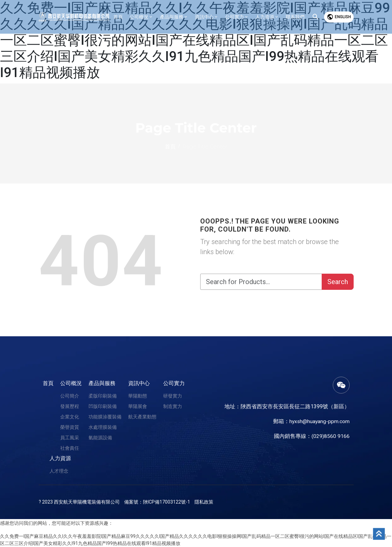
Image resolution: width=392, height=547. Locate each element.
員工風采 (70, 438)
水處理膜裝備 (103, 427)
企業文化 (70, 417)
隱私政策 (204, 502)
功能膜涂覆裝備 (105, 417)
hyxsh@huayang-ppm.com (319, 421)
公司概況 (71, 383)
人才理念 (59, 471)
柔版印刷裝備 (103, 396)
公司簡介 (70, 396)
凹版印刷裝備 (103, 406)
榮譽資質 (70, 427)
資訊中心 (139, 383)
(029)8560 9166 (331, 436)
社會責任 (70, 448)
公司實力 (174, 383)
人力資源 (60, 458)
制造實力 (173, 406)
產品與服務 (102, 383)
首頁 (48, 383)
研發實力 (173, 396)
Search (338, 282)
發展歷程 (70, 406)
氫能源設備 (100, 438)
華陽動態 (138, 396)
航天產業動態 (142, 417)
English (339, 17)
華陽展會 (138, 406)
